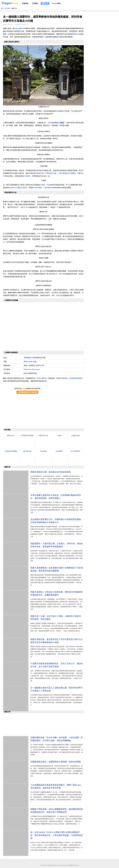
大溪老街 (27, 176)
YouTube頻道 (56, 3)
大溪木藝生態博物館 (51, 188)
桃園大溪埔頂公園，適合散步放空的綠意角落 (51, 472)
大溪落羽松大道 (43, 436)
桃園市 (29, 358)
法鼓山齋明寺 (19, 28)
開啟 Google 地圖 (30, 362)
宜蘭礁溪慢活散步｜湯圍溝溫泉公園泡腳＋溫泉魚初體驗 (56, 762)
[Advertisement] (43, 412)
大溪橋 (43, 185)
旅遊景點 (25, 3)
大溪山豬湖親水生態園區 (67, 173)
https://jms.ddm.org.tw (32, 369)
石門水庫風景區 (75, 451)
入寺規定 (61, 123)
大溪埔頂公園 (75, 436)
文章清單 (8, 8)
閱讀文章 (45, 3)
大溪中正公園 (14, 188)
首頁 (2, 8)
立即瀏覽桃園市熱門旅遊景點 (27, 392)
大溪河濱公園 (27, 451)
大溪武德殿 (38, 188)
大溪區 (34, 358)
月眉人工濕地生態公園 (48, 173)
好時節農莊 (59, 451)
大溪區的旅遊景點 (76, 378)
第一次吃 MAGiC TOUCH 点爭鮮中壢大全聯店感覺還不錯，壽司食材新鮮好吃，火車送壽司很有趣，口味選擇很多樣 (57, 835)
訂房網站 (35, 3)
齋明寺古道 (76, 34)
